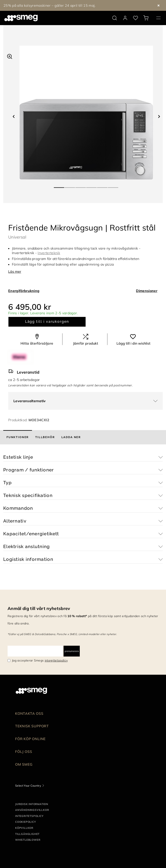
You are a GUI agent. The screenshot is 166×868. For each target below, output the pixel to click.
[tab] (18, 437)
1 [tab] (59, 186)
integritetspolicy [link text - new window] (56, 660)
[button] (10, 56)
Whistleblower (28, 840)
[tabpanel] (86, 113)
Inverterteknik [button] (49, 253)
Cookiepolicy (26, 822)
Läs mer (15, 271)
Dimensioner (147, 291)
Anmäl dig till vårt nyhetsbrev (39, 608)
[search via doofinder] (115, 18)
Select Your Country (28, 786)
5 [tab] (102, 186)
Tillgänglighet (27, 834)
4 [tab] (92, 186)
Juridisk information (32, 804)
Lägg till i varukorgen (47, 322)
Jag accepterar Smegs (40, 660)
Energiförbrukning (24, 291)
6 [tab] (113, 186)
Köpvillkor (24, 828)
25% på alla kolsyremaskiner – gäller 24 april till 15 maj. (50, 5)
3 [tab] (81, 186)
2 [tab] (70, 186)
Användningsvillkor (32, 810)
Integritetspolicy (29, 816)
